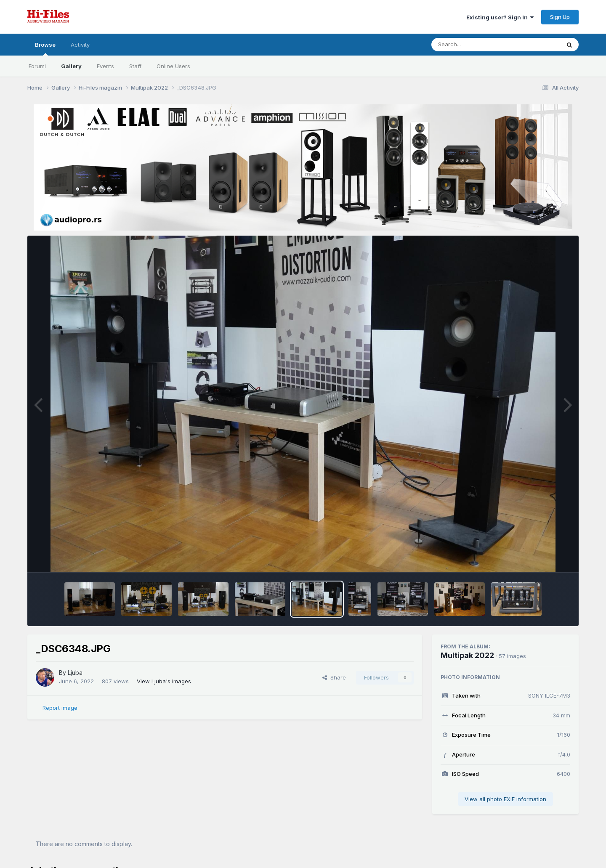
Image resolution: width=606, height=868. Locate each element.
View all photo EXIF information (505, 799)
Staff (135, 66)
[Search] (473, 45)
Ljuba (75, 673)
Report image (60, 708)
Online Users (173, 66)
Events (105, 66)
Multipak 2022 (467, 655)
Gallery (71, 66)
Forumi (37, 66)
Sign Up (560, 17)
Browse (45, 48)
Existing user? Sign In (500, 17)
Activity (80, 45)
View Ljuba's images (164, 681)
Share (334, 677)
